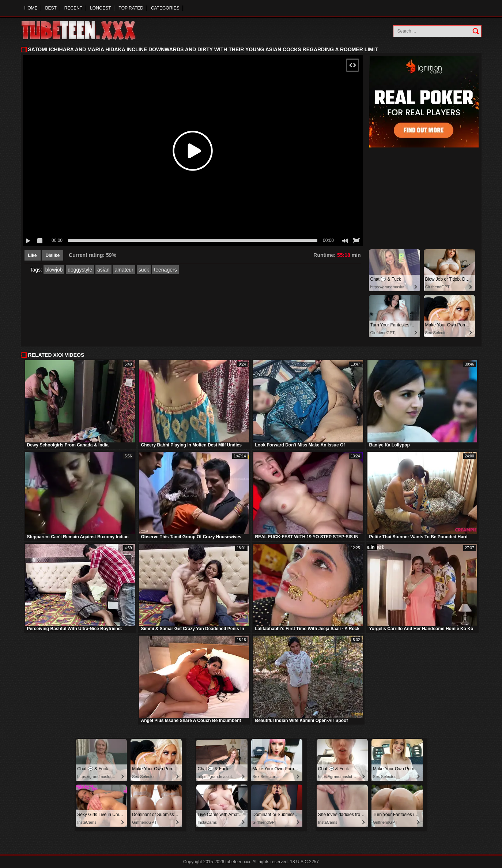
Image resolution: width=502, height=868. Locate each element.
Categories (165, 8)
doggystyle (80, 270)
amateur (124, 270)
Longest (100, 8)
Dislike (52, 255)
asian (103, 270)
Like (33, 255)
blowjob (54, 270)
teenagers (165, 270)
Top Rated (131, 8)
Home (31, 8)
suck (144, 270)
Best (51, 8)
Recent (73, 8)
